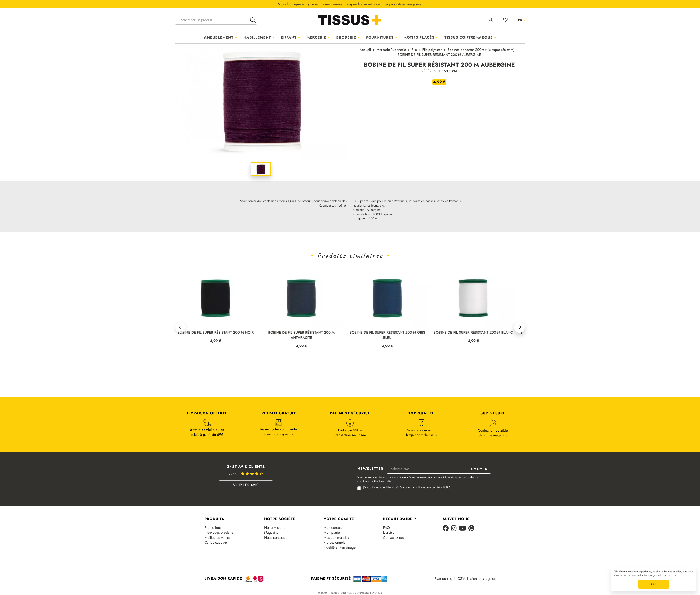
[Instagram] (454, 529)
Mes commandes (336, 538)
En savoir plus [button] (668, 575)
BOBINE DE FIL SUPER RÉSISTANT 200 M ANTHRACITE (306, 335)
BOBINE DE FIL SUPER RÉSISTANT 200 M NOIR (220, 333)
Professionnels (334, 543)
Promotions (213, 528)
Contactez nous (395, 538)
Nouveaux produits (219, 533)
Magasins (271, 533)
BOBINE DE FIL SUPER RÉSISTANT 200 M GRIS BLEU (392, 335)
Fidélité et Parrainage (340, 547)
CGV (461, 579)
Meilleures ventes (217, 538)
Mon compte (333, 528)
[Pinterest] (471, 529)
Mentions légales (483, 579)
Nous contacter (275, 538)
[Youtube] (462, 529)
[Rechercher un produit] (216, 20)
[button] (181, 327)
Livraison (390, 533)
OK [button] (654, 584)
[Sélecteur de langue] (522, 20)
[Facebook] (446, 529)
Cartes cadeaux (216, 543)
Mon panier (332, 533)
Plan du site (443, 579)
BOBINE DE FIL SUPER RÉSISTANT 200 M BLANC (478, 333)
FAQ (386, 528)
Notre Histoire (275, 528)
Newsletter (370, 469)
